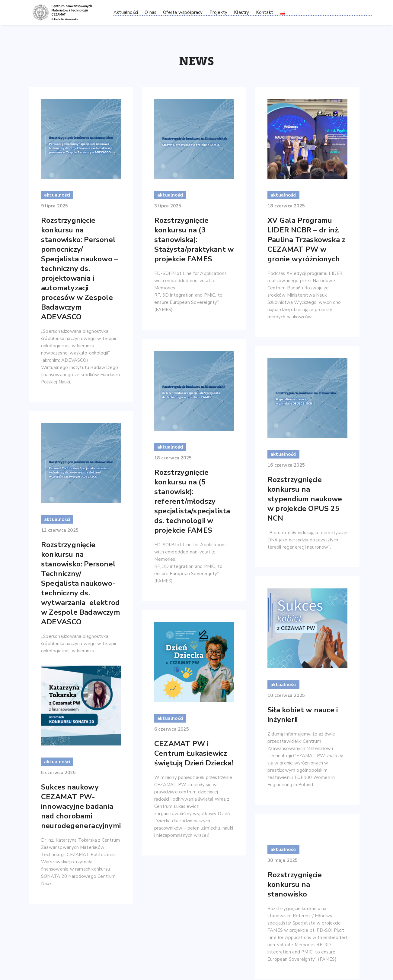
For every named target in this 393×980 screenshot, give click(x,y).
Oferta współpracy (183, 12)
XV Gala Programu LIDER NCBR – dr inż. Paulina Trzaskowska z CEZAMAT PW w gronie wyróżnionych (306, 240)
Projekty (219, 12)
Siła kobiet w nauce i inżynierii (303, 707)
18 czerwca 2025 (286, 206)
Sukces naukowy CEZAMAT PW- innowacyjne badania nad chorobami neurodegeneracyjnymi (81, 796)
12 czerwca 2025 (60, 530)
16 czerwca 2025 (286, 465)
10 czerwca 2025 (286, 688)
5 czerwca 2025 (58, 763)
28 (280, 931)
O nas (150, 12)
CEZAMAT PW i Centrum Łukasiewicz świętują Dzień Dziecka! (194, 753)
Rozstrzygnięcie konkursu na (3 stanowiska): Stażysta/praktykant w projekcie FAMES (194, 240)
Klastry (241, 12)
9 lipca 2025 (54, 206)
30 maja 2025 (283, 780)
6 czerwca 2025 (172, 729)
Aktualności (126, 12)
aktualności (57, 195)
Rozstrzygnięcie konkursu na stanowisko (295, 805)
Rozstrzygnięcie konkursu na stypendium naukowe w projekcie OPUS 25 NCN (305, 499)
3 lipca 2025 (168, 206)
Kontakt (265, 12)
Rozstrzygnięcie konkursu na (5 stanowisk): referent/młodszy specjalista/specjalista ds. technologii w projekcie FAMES (192, 501)
